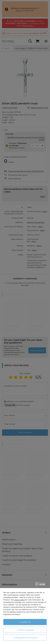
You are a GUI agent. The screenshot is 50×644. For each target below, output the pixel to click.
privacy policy (20, 600)
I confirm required (25, 630)
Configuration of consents (25, 638)
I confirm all (25, 622)
